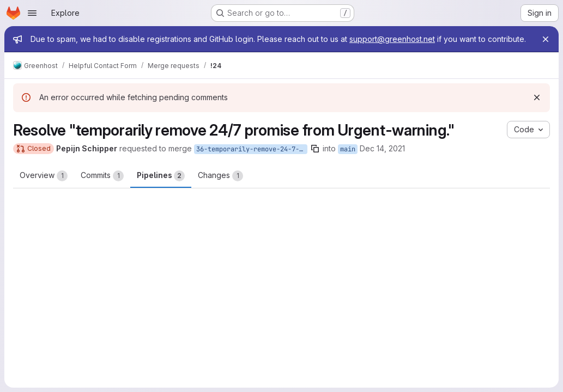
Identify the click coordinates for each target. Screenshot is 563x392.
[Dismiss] (537, 97)
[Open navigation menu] (32, 13)
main (348, 149)
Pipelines (161, 176)
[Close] (546, 39)
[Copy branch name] (315, 149)
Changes (220, 176)
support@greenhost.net (392, 39)
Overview (44, 176)
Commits (102, 176)
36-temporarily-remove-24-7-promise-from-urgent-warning (252, 149)
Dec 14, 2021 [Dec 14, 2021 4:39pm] (382, 148)
